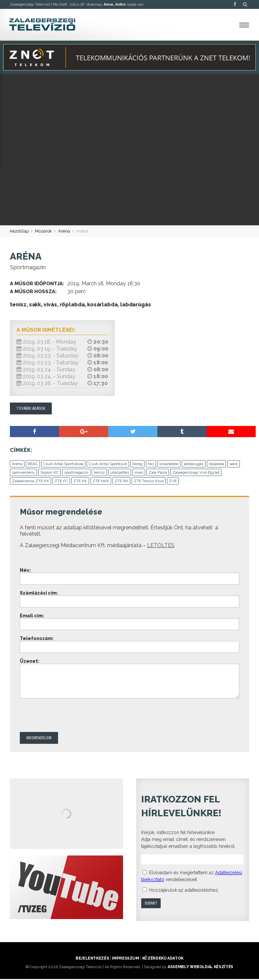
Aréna (64, 232)
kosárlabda (169, 465)
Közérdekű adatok (163, 959)
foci (151, 465)
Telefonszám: (37, 639)
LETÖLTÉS (161, 546)
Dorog (137, 465)
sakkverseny (23, 473)
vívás (139, 473)
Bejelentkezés (92, 959)
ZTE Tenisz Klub (149, 482)
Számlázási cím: (39, 594)
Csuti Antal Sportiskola (63, 465)
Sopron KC (49, 473)
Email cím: (32, 617)
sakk (234, 465)
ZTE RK (121, 482)
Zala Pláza (158, 473)
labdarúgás (194, 465)
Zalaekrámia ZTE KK (31, 482)
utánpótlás (120, 473)
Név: (25, 571)
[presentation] (70, 717)
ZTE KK (80, 482)
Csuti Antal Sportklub (108, 465)
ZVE (173, 482)
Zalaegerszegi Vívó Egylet (196, 473)
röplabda (216, 465)
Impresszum (125, 959)
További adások (31, 409)
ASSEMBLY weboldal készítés (200, 968)
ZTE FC (61, 482)
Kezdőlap (19, 232)
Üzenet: (30, 662)
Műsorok (43, 232)
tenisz (99, 473)
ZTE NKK (101, 482)
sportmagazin (76, 473)
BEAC (33, 465)
